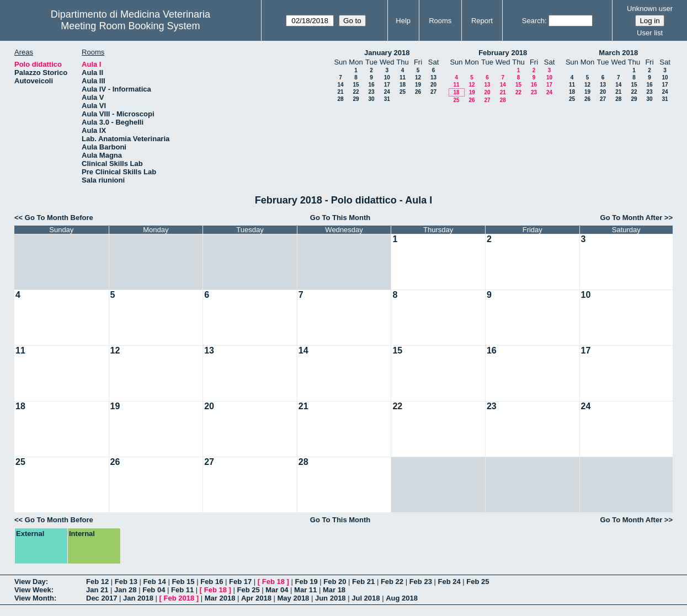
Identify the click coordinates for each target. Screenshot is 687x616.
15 (356, 85)
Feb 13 (126, 582)
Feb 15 (183, 582)
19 (418, 85)
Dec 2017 (102, 598)
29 (356, 99)
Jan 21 (97, 590)
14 (340, 85)
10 (387, 77)
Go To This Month (340, 218)
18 (403, 85)
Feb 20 (335, 582)
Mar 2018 (220, 598)
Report (482, 21)
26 (418, 92)
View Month (34, 598)
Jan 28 (125, 590)
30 (371, 99)
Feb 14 (155, 582)
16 (371, 85)
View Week (33, 590)
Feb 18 (273, 582)
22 (356, 92)
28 (340, 99)
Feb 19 (306, 582)
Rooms (440, 21)
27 (433, 92)
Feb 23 (421, 582)
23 (371, 92)
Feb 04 (154, 590)
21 (340, 92)
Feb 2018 (179, 598)
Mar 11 (305, 590)
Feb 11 (182, 590)
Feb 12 (97, 582)
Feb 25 (478, 582)
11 (403, 77)
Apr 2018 (256, 598)
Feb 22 (392, 582)
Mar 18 (334, 590)
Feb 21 (363, 582)
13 (433, 77)
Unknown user (650, 9)
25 (403, 92)
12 (418, 77)
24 (387, 92)
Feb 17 (240, 582)
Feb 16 (212, 582)
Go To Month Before (59, 218)
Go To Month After (632, 218)
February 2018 (503, 53)
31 (387, 99)
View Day (30, 582)
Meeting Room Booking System (130, 26)
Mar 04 (277, 590)
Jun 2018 (331, 598)
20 (433, 85)
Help (403, 21)
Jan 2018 (138, 598)
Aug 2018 (402, 598)
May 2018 (294, 598)
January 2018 (387, 53)
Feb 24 (449, 582)
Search (533, 21)
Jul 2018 (366, 598)
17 (387, 85)
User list (650, 33)
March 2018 (618, 53)
